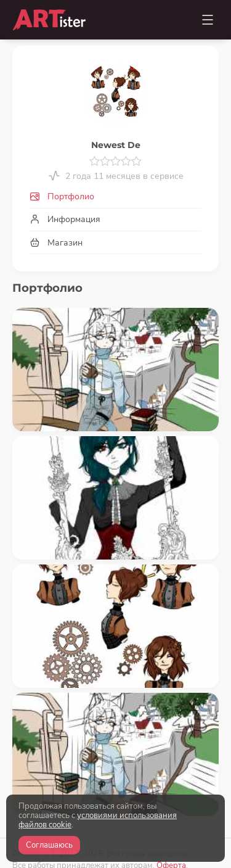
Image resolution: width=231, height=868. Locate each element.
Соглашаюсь (49, 845)
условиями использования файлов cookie (98, 820)
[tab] (115, 197)
